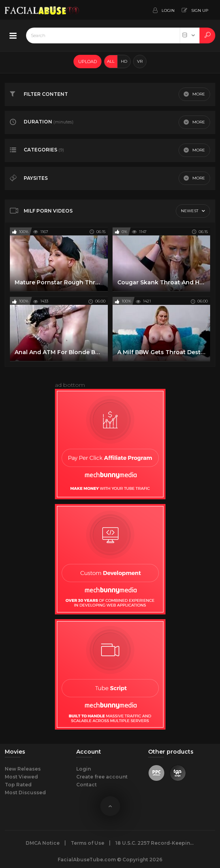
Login (84, 769)
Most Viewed (21, 777)
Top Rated (18, 785)
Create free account (102, 777)
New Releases (23, 769)
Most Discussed (25, 792)
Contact (86, 785)
